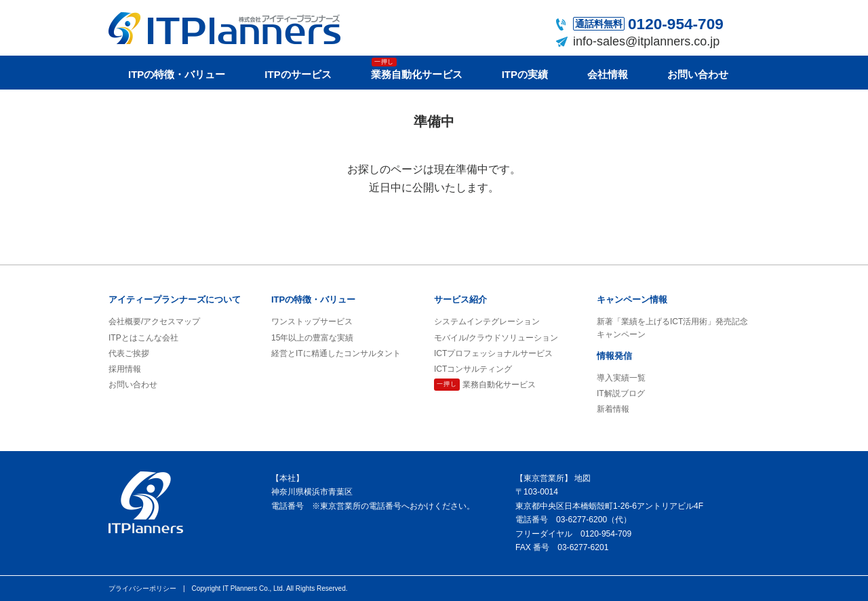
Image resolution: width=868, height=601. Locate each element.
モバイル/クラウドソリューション (496, 338)
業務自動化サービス (417, 69)
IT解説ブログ (621, 393)
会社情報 (608, 74)
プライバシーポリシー (142, 588)
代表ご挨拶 (129, 353)
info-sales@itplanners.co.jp (646, 41)
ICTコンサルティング (473, 369)
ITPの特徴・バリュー (177, 74)
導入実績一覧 (621, 378)
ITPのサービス (298, 74)
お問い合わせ (698, 74)
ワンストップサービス (312, 322)
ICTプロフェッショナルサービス (493, 353)
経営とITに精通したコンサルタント (336, 353)
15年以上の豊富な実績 (312, 338)
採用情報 (125, 369)
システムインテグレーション (487, 322)
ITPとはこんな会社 (143, 338)
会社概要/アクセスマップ (154, 322)
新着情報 (613, 409)
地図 (583, 478)
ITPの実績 (525, 74)
